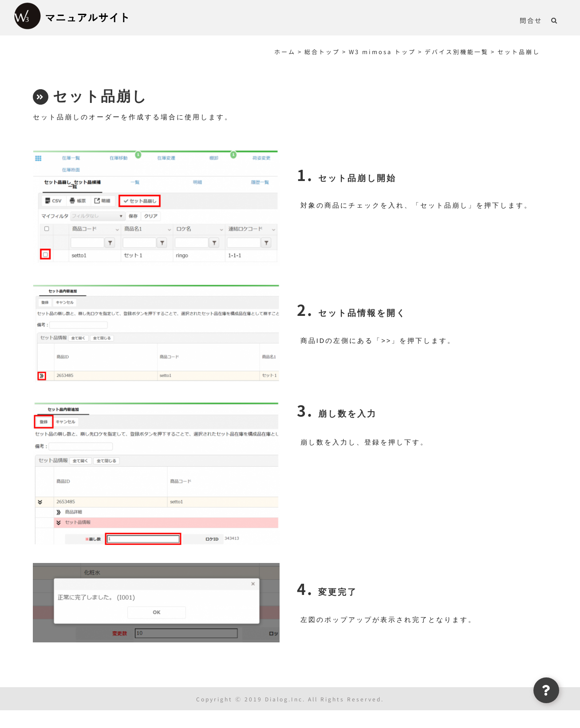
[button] (554, 20)
